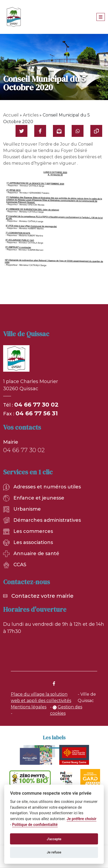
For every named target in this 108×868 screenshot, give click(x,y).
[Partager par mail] (59, 131)
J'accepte (54, 839)
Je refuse (54, 852)
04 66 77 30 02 (36, 405)
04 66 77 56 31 (37, 413)
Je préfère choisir (82, 819)
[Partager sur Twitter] (21, 131)
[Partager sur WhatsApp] (78, 131)
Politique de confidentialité (35, 825)
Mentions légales (29, 707)
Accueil (11, 115)
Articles (31, 115)
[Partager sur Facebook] (40, 131)
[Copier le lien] (96, 131)
